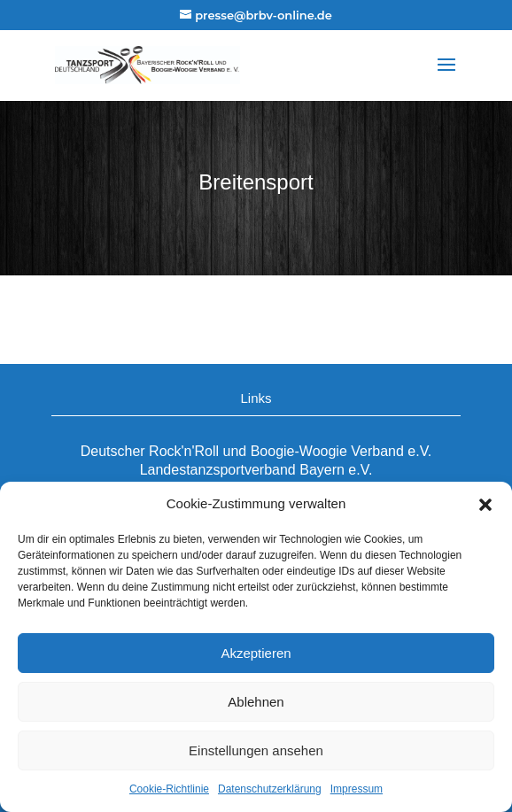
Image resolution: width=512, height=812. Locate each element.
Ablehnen (256, 702)
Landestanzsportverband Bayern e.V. (256, 470)
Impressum (357, 789)
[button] (485, 505)
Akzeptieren (256, 653)
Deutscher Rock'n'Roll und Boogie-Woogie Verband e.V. (256, 451)
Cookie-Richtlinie (169, 789)
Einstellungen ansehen (256, 750)
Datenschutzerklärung (270, 789)
